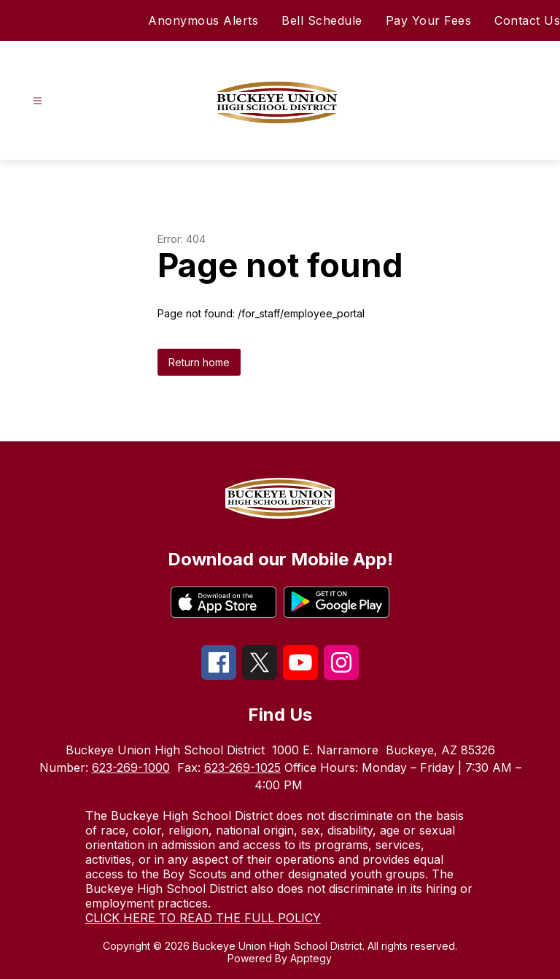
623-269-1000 (131, 767)
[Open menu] (38, 101)
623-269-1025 (242, 767)
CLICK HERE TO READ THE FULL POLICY (203, 918)
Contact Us (527, 20)
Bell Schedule (322, 20)
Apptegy (311, 958)
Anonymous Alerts (203, 20)
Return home (199, 362)
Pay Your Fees (429, 20)
